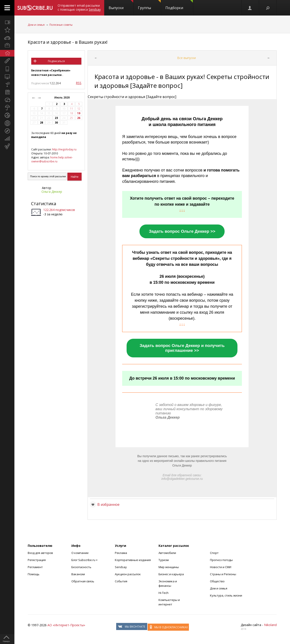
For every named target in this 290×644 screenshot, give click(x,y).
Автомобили (167, 553)
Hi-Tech (164, 593)
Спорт (214, 553)
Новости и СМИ (221, 567)
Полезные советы (61, 25)
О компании (80, 553)
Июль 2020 (62, 97)
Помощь (34, 574)
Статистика (44, 204)
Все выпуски (186, 58)
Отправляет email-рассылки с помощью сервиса (79, 7)
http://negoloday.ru (64, 149)
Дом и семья (36, 25)
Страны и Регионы (223, 574)
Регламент (35, 567)
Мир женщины (169, 567)
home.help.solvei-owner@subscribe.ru (52, 159)
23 (56, 118)
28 (41, 123)
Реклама (121, 553)
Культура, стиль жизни (226, 595)
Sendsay (121, 567)
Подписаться (56, 61)
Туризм (164, 560)
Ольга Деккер (52, 192)
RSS (79, 83)
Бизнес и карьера (171, 574)
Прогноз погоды (221, 560)
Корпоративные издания (133, 560)
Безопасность (81, 567)
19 (79, 113)
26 (79, 118)
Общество (217, 581)
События (121, 581)
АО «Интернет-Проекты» (66, 625)
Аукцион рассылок (128, 574)
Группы (149, 5)
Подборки (179, 5)
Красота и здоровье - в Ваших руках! (68, 42)
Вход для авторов (40, 553)
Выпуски (121, 5)
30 (56, 123)
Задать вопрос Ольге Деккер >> (182, 231)
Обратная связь (83, 581)
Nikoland (270, 625)
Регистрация (37, 560)
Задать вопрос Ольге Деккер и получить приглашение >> (182, 348)
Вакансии (78, 574)
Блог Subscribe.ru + (85, 560)
